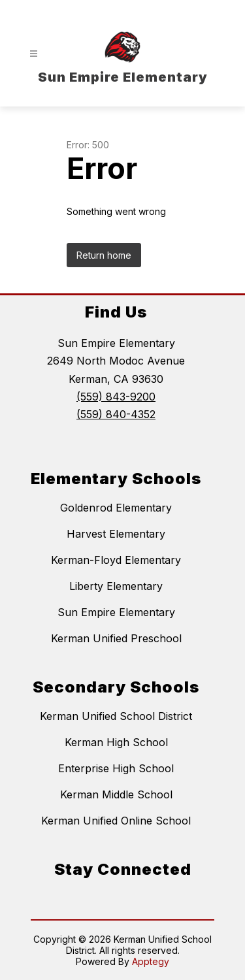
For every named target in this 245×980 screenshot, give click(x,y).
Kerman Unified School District (116, 716)
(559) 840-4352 (116, 414)
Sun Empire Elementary (116, 612)
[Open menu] (34, 54)
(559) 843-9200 (116, 397)
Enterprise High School (116, 768)
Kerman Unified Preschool (116, 638)
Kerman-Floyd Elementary (116, 560)
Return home (104, 255)
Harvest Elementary (116, 534)
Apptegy (151, 961)
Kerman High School (116, 742)
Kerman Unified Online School (116, 821)
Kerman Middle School (116, 794)
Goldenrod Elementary (116, 508)
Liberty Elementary (116, 586)
